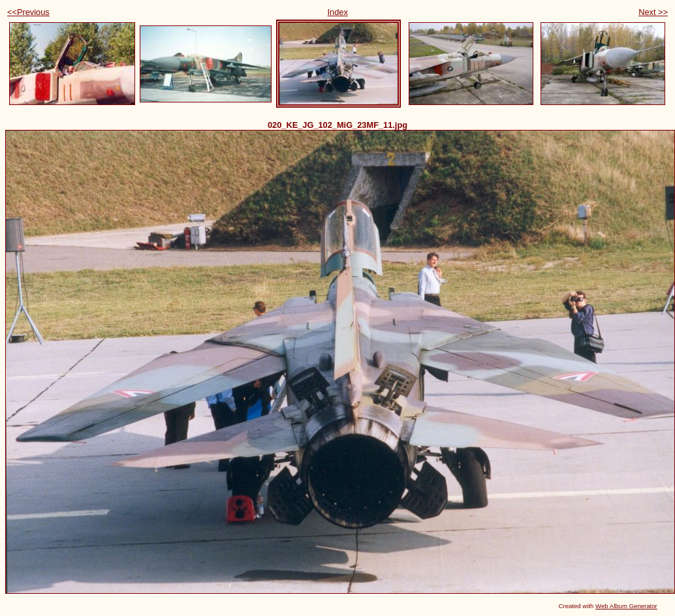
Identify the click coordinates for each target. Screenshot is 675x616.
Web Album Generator (626, 606)
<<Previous (28, 12)
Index (338, 12)
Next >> (653, 12)
